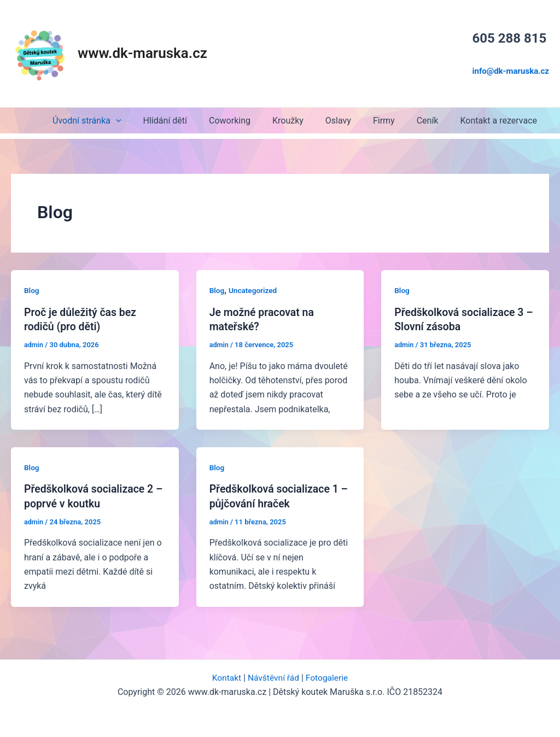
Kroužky (308, 119)
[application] (149, 119)
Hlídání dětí (194, 119)
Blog (32, 289)
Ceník (434, 119)
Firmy (395, 119)
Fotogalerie (328, 675)
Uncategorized (254, 289)
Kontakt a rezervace (501, 119)
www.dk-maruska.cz (142, 52)
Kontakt (225, 675)
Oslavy (354, 119)
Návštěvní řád (273, 675)
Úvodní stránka (119, 119)
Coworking (254, 119)
